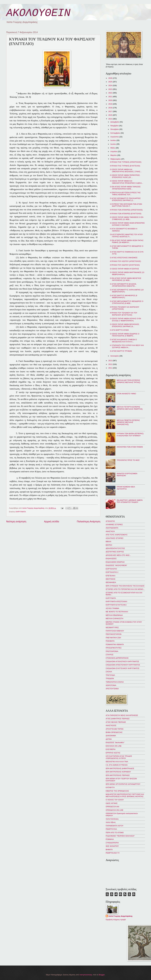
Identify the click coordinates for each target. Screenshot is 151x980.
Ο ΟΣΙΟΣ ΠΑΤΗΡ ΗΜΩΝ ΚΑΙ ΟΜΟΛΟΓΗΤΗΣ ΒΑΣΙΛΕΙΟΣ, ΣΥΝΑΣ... (126, 170)
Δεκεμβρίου (115, 122)
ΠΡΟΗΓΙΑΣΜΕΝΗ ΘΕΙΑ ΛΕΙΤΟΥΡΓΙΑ (126, 488)
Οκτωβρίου (115, 129)
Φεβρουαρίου (116, 159)
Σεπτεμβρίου (116, 133)
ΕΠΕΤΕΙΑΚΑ (111, 576)
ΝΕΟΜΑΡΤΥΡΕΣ (112, 627)
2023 (110, 89)
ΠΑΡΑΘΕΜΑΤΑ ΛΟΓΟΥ (115, 826)
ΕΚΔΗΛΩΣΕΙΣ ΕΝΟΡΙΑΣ (115, 562)
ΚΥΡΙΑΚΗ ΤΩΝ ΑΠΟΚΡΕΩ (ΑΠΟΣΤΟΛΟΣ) (126, 210)
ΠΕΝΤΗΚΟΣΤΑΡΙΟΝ (114, 634)
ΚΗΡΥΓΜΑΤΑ (21, 512)
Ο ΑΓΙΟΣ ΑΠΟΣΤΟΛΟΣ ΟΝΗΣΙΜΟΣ (124, 258)
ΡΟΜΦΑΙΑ (110, 839)
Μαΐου (113, 148)
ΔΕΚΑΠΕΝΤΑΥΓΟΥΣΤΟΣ (115, 548)
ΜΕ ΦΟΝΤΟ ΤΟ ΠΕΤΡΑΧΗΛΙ (117, 612)
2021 (110, 97)
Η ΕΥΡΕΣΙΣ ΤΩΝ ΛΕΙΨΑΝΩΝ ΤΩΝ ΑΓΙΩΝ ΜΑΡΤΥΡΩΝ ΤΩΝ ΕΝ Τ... (126, 205)
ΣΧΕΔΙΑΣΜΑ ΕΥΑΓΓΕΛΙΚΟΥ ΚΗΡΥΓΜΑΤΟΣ (123, 668)
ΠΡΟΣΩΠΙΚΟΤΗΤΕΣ (114, 648)
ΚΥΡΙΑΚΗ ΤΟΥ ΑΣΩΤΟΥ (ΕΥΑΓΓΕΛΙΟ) (125, 265)
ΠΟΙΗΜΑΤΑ (110, 641)
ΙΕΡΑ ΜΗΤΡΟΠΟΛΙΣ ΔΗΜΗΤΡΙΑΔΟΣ (120, 768)
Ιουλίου (113, 140)
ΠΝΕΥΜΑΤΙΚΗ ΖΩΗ (113, 638)
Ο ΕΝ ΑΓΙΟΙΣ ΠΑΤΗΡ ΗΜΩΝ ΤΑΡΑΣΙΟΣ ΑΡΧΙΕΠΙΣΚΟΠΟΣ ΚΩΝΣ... (125, 188)
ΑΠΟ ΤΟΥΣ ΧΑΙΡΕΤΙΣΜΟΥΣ (117, 535)
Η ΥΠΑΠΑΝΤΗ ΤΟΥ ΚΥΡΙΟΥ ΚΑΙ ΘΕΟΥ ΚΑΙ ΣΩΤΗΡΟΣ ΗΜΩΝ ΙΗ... (127, 346)
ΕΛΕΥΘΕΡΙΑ (111, 749)
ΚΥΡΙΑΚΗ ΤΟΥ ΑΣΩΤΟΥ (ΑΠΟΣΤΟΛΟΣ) (125, 261)
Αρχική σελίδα (52, 522)
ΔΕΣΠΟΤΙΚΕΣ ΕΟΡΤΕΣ (115, 552)
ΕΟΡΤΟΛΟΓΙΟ (111, 569)
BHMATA (109, 850)
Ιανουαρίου (115, 356)
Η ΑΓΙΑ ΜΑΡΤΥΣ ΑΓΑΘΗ (119, 330)
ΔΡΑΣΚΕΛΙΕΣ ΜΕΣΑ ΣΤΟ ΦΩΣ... (118, 555)
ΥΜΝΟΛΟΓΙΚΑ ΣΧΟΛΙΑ (115, 682)
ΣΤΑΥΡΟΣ (110, 655)
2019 (110, 104)
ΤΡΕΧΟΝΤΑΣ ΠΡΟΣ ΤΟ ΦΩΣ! (128, 460)
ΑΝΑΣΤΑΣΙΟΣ (111, 725)
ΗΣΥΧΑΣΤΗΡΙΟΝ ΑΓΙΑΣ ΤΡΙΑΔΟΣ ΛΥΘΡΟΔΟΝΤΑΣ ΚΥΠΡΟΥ (119, 757)
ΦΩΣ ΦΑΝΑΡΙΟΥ (112, 846)
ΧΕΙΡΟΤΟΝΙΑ (111, 685)
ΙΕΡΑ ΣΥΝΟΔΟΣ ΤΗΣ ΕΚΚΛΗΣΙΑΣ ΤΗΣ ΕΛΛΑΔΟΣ (125, 586)
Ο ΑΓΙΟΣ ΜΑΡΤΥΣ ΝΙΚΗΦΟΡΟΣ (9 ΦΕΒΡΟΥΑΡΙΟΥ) (124, 297)
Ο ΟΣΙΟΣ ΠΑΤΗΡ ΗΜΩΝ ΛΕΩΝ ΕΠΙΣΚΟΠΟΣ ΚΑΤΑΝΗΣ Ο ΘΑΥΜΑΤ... (127, 224)
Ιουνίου (113, 144)
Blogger (102, 975)
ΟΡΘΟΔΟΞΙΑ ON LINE (115, 810)
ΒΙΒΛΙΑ (109, 542)
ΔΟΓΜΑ (109, 739)
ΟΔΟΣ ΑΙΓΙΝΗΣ (112, 803)
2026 (110, 78)
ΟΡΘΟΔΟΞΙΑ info (113, 807)
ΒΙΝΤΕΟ (109, 545)
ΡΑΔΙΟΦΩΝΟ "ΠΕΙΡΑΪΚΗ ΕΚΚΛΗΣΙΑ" (120, 836)
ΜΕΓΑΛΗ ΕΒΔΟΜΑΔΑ (114, 615)
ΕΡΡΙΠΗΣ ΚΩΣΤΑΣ (113, 753)
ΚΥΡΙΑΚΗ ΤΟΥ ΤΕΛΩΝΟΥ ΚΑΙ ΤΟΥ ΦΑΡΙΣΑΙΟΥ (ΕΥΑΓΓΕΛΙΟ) (124, 314)
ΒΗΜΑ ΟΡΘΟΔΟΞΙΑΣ (114, 732)
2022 (110, 93)
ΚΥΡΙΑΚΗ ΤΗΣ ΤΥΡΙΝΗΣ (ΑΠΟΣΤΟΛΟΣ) (126, 162)
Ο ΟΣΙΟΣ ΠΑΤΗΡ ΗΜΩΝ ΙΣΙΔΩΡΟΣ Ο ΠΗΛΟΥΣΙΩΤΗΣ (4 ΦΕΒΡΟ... (125, 335)
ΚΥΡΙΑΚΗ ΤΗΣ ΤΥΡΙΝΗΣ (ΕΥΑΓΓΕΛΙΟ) (125, 166)
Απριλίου (114, 151)
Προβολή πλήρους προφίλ (116, 920)
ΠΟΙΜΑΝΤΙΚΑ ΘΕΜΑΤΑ (115, 644)
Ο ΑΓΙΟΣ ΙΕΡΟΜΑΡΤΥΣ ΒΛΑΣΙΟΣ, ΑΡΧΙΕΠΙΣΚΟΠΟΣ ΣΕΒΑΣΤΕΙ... (123, 285)
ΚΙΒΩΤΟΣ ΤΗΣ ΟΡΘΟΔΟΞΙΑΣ (117, 791)
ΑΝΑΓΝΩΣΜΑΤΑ (112, 528)
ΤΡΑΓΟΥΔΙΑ (110, 675)
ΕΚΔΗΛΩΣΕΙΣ (111, 559)
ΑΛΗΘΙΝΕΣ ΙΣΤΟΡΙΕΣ (114, 525)
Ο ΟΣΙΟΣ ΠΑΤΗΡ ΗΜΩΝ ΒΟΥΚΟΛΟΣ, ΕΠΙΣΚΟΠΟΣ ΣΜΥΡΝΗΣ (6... (125, 325)
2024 (110, 85)
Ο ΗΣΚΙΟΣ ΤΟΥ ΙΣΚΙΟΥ (115, 800)
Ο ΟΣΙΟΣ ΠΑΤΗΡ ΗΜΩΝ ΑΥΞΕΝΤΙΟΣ (124, 269)
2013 (110, 361)
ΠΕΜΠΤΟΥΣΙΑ (111, 829)
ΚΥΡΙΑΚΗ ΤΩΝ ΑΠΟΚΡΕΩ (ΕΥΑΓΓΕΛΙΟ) (126, 214)
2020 (110, 100)
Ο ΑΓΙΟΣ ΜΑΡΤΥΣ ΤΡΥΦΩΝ (121, 351)
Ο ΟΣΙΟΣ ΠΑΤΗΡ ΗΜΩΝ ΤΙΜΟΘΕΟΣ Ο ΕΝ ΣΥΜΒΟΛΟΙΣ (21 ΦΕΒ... (127, 218)
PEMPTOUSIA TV (113, 853)
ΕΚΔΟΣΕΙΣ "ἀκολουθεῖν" (115, 742)
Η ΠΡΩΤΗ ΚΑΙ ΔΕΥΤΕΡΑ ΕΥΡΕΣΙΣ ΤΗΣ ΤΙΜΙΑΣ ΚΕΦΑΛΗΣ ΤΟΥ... (125, 194)
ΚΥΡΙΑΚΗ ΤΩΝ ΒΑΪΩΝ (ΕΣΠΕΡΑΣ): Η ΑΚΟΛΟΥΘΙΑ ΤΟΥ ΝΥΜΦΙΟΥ (130, 435)
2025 (110, 82)
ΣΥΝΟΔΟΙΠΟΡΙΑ (112, 843)
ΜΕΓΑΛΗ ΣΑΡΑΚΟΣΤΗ (115, 619)
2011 (110, 368)
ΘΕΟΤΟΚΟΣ (111, 579)
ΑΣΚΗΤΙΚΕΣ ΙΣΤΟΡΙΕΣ (115, 538)
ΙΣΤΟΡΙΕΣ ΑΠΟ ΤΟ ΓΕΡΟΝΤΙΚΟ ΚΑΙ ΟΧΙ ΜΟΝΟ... (125, 589)
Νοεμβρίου (115, 126)
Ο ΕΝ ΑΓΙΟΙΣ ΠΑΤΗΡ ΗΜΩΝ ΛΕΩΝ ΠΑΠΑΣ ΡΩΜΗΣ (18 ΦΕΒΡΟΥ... (127, 241)
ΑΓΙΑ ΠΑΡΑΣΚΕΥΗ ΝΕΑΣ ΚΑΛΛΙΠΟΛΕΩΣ (122, 715)
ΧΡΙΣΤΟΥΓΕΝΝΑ (112, 689)
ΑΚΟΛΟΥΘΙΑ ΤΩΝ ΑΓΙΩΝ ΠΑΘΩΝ (130, 447)
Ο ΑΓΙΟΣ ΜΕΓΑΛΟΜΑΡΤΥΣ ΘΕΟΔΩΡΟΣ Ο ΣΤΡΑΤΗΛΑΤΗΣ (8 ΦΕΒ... (127, 302)
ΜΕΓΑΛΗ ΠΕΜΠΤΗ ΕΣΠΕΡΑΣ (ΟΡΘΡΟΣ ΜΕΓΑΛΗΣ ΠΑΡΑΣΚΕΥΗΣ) (128, 422)
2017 (110, 111)
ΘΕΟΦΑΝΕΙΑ (111, 582)
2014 (110, 119)
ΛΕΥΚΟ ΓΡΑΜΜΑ (113, 608)
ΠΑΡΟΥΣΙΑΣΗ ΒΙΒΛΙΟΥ (115, 631)
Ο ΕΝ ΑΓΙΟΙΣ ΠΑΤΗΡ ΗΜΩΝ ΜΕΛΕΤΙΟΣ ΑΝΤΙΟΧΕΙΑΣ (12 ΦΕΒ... (126, 279)
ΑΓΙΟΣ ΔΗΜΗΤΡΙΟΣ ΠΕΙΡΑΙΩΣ (118, 719)
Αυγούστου (115, 137)
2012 (110, 364)
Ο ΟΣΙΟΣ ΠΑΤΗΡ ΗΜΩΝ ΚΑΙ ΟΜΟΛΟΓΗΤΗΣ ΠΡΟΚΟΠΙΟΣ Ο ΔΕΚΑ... (127, 182)
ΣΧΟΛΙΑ (109, 672)
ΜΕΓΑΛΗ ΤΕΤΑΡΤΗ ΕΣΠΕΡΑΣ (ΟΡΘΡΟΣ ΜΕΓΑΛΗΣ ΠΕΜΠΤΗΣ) (130, 408)
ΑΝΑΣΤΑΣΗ (110, 531)
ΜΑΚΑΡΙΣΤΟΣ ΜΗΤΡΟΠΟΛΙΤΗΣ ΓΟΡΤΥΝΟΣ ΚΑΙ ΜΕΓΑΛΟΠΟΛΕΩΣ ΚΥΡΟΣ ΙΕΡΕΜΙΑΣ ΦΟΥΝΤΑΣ (125, 795)
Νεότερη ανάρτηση (16, 522)
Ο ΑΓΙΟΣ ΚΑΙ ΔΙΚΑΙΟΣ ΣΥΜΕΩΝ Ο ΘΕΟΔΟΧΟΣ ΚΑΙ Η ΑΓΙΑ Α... (123, 341)
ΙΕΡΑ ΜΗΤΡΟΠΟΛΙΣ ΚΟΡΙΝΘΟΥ (118, 772)
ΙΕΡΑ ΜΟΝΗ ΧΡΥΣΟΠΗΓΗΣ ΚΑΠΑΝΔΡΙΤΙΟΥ (123, 784)
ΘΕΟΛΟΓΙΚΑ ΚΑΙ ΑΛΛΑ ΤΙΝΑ (117, 762)
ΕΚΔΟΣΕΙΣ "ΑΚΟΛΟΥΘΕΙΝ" (116, 565)
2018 (110, 108)
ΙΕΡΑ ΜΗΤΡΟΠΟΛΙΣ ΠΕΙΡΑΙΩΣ (118, 775)
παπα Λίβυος (111, 822)
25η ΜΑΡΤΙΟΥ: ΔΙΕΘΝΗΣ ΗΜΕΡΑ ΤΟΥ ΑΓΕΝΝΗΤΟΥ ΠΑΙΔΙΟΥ (130, 501)
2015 (110, 115)
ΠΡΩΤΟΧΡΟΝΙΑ (112, 651)
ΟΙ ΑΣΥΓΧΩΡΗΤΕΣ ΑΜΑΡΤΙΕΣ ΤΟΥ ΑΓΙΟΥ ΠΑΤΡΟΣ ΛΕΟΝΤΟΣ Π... (127, 235)
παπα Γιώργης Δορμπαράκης (121, 916)
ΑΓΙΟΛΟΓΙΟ (110, 521)
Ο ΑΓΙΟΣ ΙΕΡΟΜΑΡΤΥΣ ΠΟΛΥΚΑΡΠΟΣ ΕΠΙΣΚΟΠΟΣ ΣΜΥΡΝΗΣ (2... (125, 199)
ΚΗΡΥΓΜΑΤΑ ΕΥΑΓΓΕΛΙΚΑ (116, 605)
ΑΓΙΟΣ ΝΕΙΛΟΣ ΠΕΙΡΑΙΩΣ (116, 722)
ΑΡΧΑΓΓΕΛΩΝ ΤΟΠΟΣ (115, 729)
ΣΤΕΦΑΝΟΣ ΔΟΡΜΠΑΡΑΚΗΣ (117, 658)
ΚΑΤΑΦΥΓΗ (110, 787)
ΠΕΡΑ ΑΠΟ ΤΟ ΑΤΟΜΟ (115, 833)
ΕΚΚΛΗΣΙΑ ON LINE (114, 746)
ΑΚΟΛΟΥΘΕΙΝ (38, 13)
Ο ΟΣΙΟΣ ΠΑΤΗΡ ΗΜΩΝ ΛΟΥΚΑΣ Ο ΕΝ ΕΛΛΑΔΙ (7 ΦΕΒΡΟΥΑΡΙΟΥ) (125, 320)
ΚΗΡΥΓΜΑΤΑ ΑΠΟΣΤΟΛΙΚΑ (117, 602)
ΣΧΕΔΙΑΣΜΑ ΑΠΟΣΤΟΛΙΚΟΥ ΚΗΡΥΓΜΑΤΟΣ (123, 665)
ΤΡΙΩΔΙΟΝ (110, 678)
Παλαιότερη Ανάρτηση (89, 522)
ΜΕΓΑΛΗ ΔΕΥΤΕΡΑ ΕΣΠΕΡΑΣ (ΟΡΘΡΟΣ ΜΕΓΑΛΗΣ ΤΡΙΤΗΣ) (129, 381)
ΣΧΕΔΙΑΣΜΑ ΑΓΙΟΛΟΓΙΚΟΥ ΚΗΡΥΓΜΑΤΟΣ (122, 661)
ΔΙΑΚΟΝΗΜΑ (111, 736)
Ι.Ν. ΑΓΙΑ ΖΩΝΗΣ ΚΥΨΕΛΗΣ (117, 765)
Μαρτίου (114, 155)
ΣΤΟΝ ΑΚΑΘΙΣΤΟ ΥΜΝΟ (126, 394)
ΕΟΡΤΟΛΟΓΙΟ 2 (112, 572)
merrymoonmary (86, 975)
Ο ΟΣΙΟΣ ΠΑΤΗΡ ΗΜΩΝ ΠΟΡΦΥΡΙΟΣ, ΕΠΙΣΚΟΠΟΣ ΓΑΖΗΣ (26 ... (125, 176)
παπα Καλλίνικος (112, 819)
